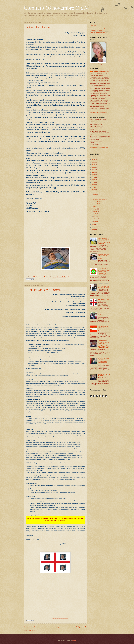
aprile (95, 214)
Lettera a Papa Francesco (39, 27)
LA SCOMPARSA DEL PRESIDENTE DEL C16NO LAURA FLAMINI (104, 256)
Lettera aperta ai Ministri (97, 30)
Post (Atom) (32, 631)
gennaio (96, 221)
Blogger (74, 640)
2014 (93, 187)
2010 (93, 230)
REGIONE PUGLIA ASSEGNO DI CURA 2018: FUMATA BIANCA (104, 286)
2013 (93, 190)
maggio (96, 211)
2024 (93, 162)
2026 (93, 157)
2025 (93, 160)
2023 (93, 165)
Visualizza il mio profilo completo (99, 112)
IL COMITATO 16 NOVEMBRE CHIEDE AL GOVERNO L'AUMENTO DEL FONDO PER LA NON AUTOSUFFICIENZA (104, 344)
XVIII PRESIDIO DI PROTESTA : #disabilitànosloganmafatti (104, 328)
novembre (96, 192)
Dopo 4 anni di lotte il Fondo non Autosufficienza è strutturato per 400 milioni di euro (103, 361)
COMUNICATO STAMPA (102, 314)
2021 (93, 170)
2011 (93, 227)
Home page (55, 627)
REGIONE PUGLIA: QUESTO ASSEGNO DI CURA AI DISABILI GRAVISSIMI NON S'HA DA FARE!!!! (104, 272)
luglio (95, 206)
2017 (93, 180)
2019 (93, 175)
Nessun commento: (73, 277)
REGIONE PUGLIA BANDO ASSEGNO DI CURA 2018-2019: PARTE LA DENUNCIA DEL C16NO (104, 241)
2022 (93, 167)
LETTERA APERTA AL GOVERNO (46, 290)
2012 (93, 225)
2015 (93, 185)
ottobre (95, 195)
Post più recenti (29, 627)
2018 (93, 177)
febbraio (96, 219)
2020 (93, 172)
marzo (95, 216)
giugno (95, 209)
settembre (96, 197)
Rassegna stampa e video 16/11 (99, 33)
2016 (93, 182)
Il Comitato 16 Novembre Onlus (101, 71)
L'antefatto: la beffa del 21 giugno (99, 28)
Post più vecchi (81, 627)
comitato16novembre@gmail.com (99, 148)
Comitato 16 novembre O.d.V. (57, 8)
